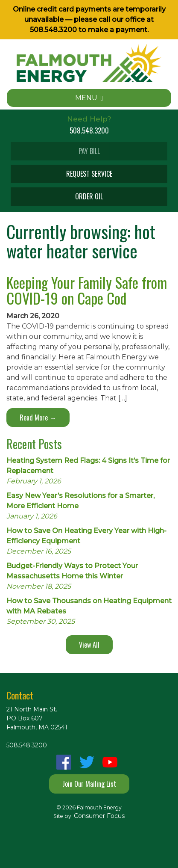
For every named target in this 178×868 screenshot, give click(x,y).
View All (89, 645)
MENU (89, 98)
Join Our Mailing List (89, 784)
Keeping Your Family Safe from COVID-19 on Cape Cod (87, 290)
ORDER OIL (89, 196)
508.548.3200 (53, 30)
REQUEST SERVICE (89, 174)
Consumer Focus (99, 816)
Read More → (38, 418)
